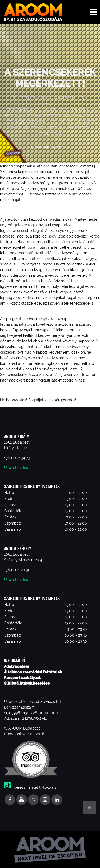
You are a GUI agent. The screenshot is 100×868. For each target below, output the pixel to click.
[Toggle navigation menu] (94, 12)
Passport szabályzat (22, 678)
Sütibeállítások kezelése (27, 683)
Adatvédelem (17, 666)
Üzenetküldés (16, 468)
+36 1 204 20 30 (17, 570)
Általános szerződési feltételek (33, 672)
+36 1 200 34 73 (17, 458)
